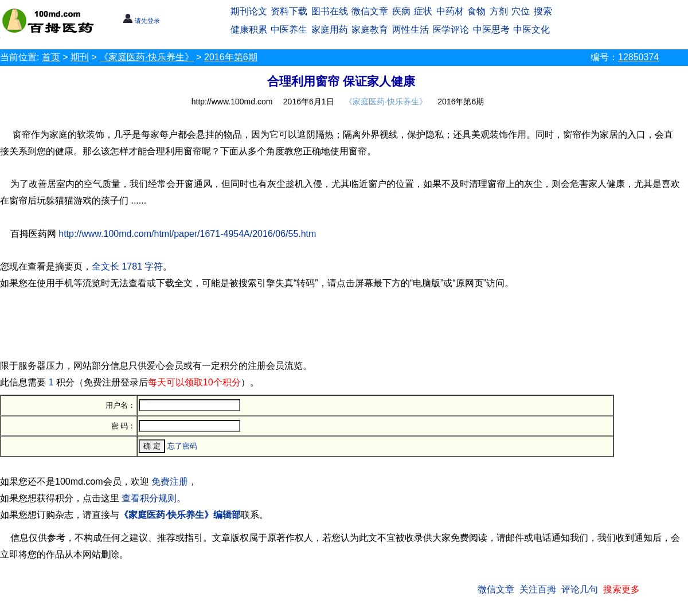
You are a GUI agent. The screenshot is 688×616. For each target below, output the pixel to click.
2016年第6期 (231, 57)
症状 (423, 11)
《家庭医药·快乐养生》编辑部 (180, 515)
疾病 (401, 11)
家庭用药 (330, 30)
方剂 (499, 11)
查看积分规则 (149, 498)
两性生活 (411, 30)
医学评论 (451, 30)
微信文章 (370, 11)
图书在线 (330, 11)
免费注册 (170, 482)
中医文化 (531, 30)
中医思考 (491, 30)
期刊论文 (249, 11)
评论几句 (580, 589)
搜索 (543, 11)
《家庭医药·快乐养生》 (146, 57)
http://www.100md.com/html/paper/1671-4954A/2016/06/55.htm (187, 234)
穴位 (521, 11)
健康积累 (249, 30)
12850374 (638, 57)
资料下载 (289, 11)
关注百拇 (538, 589)
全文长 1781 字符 (127, 266)
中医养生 (289, 30)
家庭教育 (370, 30)
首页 (51, 57)
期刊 (80, 57)
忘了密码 (182, 446)
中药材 (450, 11)
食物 (476, 11)
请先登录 (141, 21)
